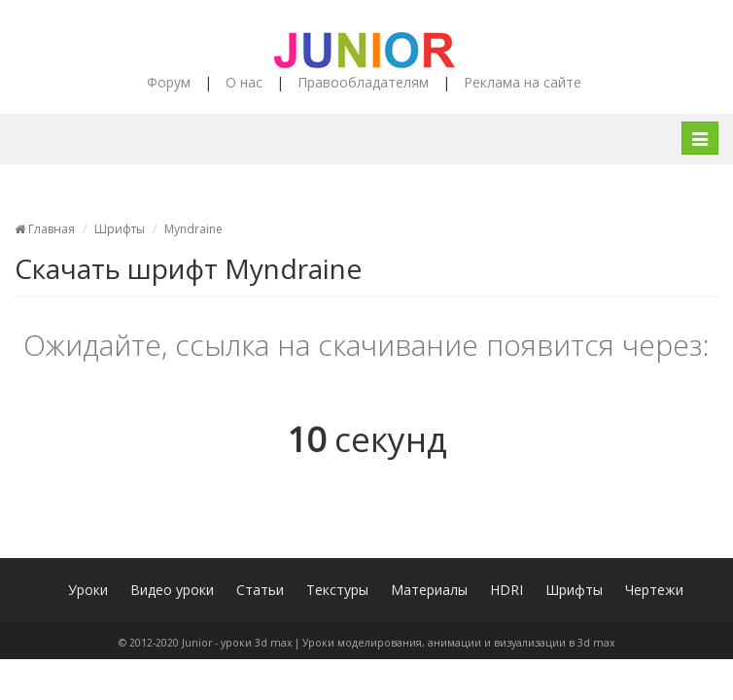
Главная (45, 229)
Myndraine (193, 229)
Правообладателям (363, 82)
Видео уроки (172, 590)
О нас (244, 82)
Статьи (260, 590)
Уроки (88, 590)
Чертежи (654, 590)
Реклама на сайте (523, 82)
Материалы (429, 590)
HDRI (506, 590)
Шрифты (120, 229)
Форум (169, 82)
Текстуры (337, 590)
